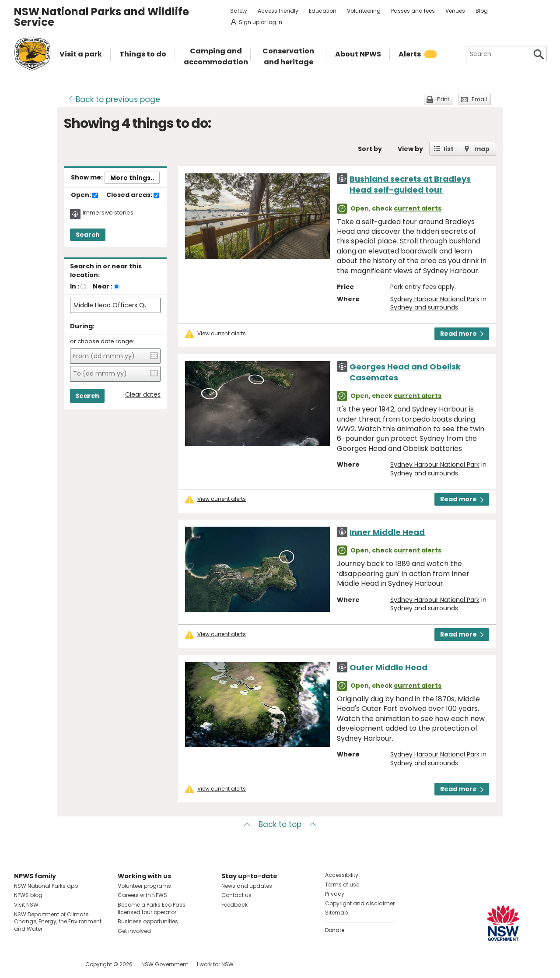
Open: (84, 195)
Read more (462, 334)
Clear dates (143, 395)
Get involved (134, 931)
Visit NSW (26, 905)
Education (323, 11)
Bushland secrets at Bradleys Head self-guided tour (410, 184)
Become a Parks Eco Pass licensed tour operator (152, 908)
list (449, 149)
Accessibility (342, 875)
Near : (103, 286)
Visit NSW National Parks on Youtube (60, 964)
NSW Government (165, 964)
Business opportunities (148, 921)
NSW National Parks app (46, 886)
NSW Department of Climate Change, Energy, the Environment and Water (58, 922)
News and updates (247, 886)
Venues (455, 11)
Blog (482, 11)
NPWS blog (28, 895)
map (482, 149)
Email (479, 99)
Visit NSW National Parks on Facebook (22, 964)
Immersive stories (108, 213)
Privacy (335, 894)
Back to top (280, 824)
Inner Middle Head (387, 532)
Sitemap (336, 913)
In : (75, 286)
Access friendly (278, 11)
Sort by (370, 149)
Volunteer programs (144, 886)
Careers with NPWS (142, 895)
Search (88, 235)
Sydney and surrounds (424, 307)
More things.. (132, 178)
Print (443, 99)
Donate (335, 930)
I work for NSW (215, 964)
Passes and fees (413, 11)
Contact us (236, 895)
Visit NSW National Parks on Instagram (41, 964)
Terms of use (342, 885)
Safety (239, 11)
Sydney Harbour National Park (435, 299)
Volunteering (364, 11)
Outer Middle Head (388, 667)
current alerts (418, 208)
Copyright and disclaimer (360, 903)
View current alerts (222, 334)
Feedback (234, 905)
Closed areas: (133, 195)
